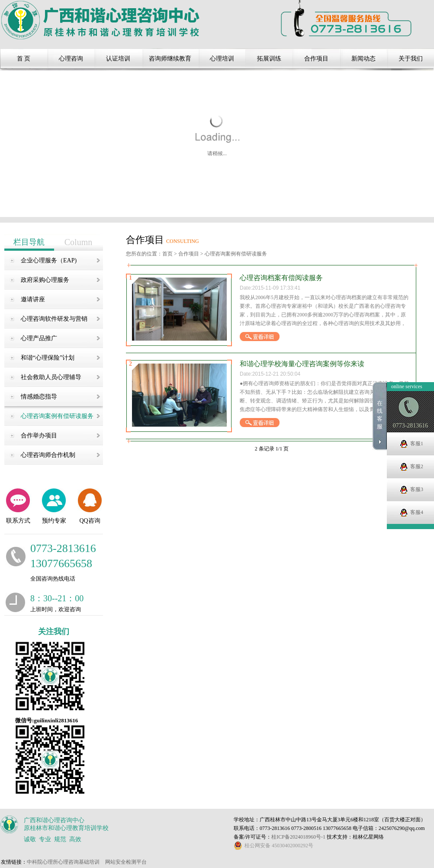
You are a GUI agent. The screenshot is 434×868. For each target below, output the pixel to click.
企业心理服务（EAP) (49, 260)
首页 (167, 254)
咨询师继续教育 (170, 59)
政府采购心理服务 (45, 280)
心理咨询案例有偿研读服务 (57, 416)
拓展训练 (269, 59)
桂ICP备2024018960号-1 (299, 837)
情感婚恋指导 (39, 397)
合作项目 (316, 59)
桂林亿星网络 (368, 837)
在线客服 (380, 415)
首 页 (24, 59)
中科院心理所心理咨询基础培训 (63, 862)
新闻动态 (363, 59)
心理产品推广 (39, 338)
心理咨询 (71, 59)
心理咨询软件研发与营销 (54, 319)
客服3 (417, 489)
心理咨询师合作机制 (48, 455)
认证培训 (118, 59)
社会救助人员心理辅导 (51, 377)
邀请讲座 (33, 299)
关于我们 (411, 59)
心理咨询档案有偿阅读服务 (281, 278)
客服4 (417, 512)
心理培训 (222, 59)
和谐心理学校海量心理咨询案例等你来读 (302, 364)
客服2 (417, 466)
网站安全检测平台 (126, 862)
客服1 (417, 444)
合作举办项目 (39, 436)
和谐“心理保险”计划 (48, 358)
